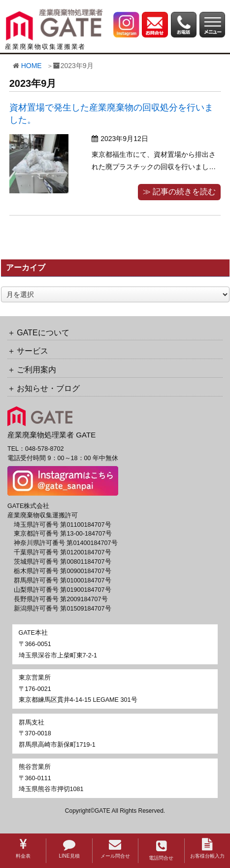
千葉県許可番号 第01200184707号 (63, 552)
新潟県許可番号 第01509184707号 (63, 609)
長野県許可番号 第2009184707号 (61, 599)
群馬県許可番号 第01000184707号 (63, 580)
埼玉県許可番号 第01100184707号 (63, 525)
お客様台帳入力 (207, 849)
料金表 (23, 849)
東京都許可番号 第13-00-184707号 (63, 534)
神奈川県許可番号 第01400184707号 (66, 543)
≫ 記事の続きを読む (179, 192)
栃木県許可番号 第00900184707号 (63, 571)
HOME (32, 66)
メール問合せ (115, 849)
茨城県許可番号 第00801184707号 (63, 562)
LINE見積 (69, 849)
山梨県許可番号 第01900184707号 (63, 590)
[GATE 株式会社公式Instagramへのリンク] (126, 24)
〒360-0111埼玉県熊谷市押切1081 (51, 778)
